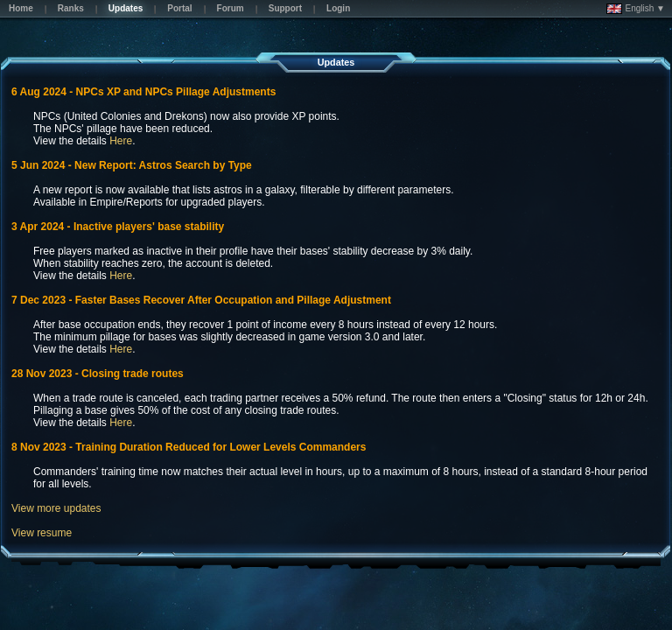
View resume (42, 533)
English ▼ (636, 9)
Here (121, 141)
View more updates (56, 508)
